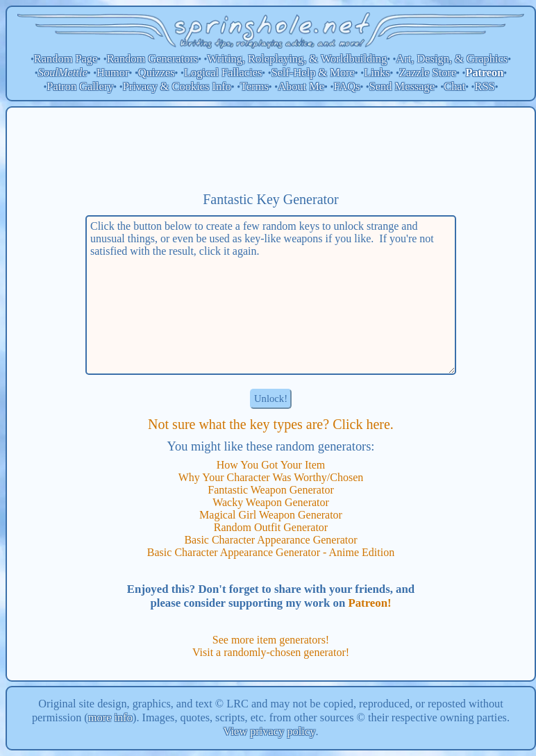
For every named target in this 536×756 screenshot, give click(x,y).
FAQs (346, 86)
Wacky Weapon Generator (271, 502)
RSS (485, 86)
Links (377, 73)
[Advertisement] (271, 149)
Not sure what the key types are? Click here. (271, 424)
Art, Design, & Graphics (452, 59)
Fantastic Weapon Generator (270, 490)
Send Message (402, 86)
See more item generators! (271, 640)
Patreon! (369, 603)
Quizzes (157, 73)
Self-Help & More (313, 73)
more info (110, 717)
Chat (454, 86)
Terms (254, 86)
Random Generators (153, 59)
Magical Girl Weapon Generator (271, 515)
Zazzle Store (428, 73)
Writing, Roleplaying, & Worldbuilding (298, 59)
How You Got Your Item (271, 465)
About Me (301, 86)
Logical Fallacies (223, 73)
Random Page (66, 59)
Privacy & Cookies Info (177, 86)
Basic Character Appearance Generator (270, 540)
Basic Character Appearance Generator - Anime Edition (271, 552)
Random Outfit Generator (271, 527)
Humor (112, 73)
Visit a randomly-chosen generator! (271, 652)
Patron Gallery (80, 86)
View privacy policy (270, 731)
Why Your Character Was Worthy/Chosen (271, 477)
